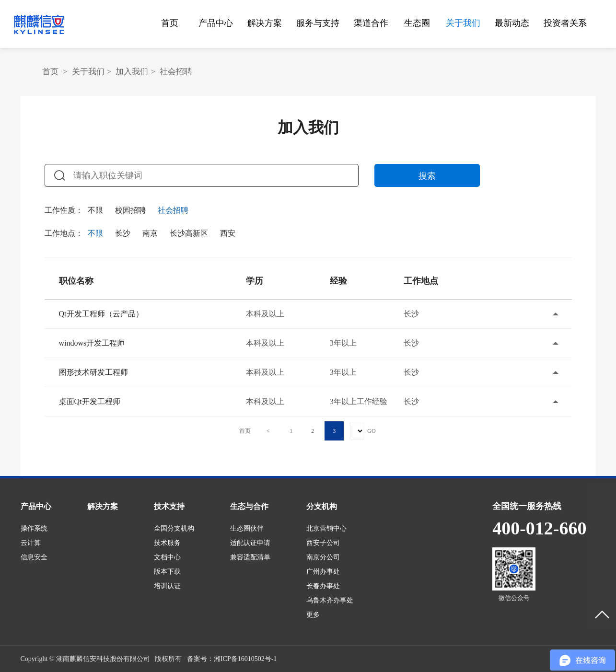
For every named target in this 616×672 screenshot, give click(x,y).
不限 (95, 210)
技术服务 (167, 543)
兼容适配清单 (250, 557)
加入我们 (132, 72)
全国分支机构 (174, 528)
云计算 (31, 543)
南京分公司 (323, 557)
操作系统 (34, 528)
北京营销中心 (326, 528)
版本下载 (167, 572)
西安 (228, 233)
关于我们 (88, 72)
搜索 (427, 176)
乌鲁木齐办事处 (330, 600)
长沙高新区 (189, 233)
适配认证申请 (250, 543)
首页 (170, 23)
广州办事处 (323, 572)
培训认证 (167, 586)
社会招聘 (176, 72)
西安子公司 (323, 543)
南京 (150, 233)
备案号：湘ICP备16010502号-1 (232, 659)
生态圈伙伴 (247, 528)
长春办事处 (323, 586)
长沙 (123, 233)
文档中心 (167, 557)
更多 (313, 615)
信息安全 (34, 557)
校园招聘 (130, 210)
